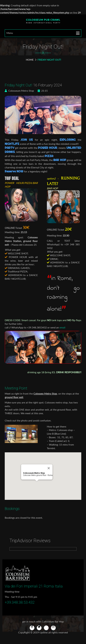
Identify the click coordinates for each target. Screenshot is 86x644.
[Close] (49, 468)
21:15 (43, 91)
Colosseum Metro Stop (19, 91)
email (62, 327)
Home (30, 60)
